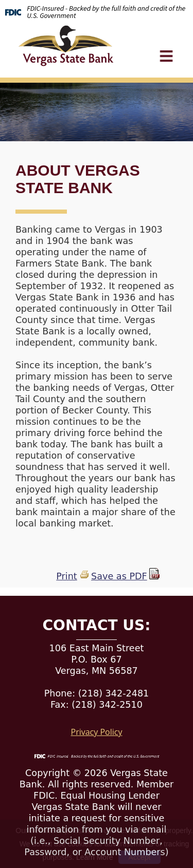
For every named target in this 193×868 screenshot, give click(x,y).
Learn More (95, 857)
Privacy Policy (97, 732)
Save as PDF (119, 576)
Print (66, 576)
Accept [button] (140, 857)
